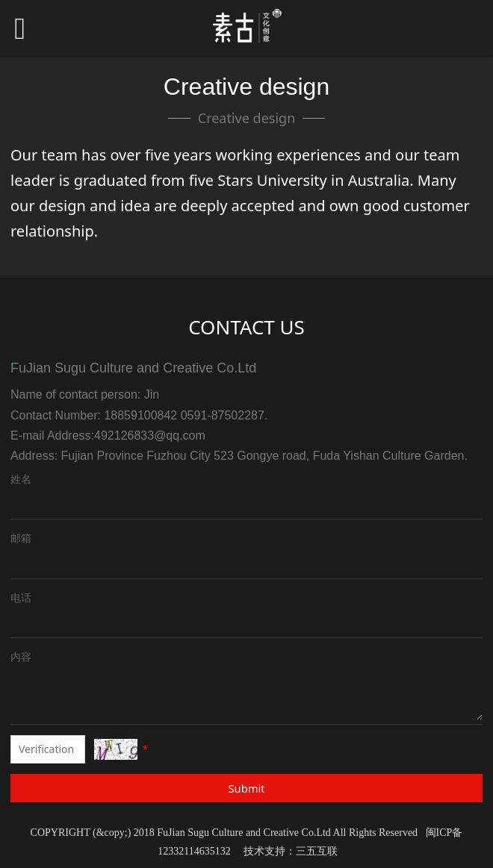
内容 (21, 656)
